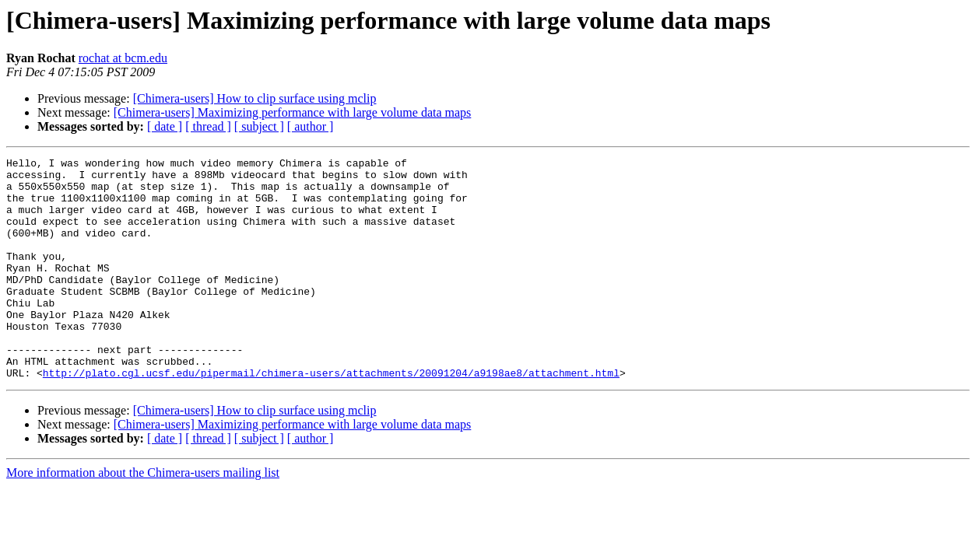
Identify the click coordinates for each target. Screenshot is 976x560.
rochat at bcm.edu (123, 58)
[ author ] (311, 126)
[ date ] (165, 126)
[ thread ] (208, 126)
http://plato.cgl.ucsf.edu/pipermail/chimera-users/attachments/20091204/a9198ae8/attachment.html (331, 417)
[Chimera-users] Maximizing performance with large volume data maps (293, 112)
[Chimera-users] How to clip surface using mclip (255, 98)
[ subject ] (259, 126)
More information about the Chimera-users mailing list (143, 517)
